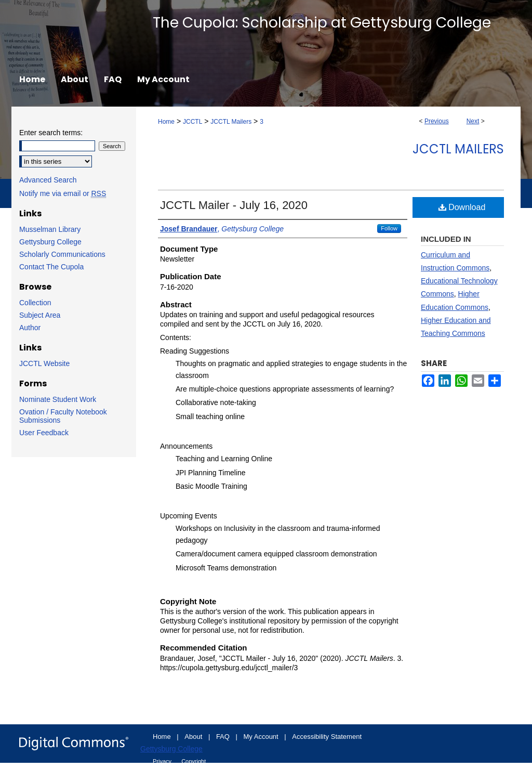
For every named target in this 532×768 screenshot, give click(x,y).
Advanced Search (48, 180)
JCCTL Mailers (231, 122)
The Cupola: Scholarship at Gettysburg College (322, 23)
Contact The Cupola (51, 267)
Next (473, 121)
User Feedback (44, 433)
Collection (35, 303)
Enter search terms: (51, 133)
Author (30, 328)
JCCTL (192, 122)
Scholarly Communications (62, 254)
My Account (262, 737)
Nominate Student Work (58, 399)
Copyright (194, 761)
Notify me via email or (63, 193)
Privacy (163, 761)
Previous (437, 121)
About (194, 737)
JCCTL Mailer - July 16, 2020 (234, 205)
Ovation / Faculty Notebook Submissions (63, 416)
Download (462, 207)
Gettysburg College (50, 242)
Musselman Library (50, 229)
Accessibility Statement (327, 737)
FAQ (224, 737)
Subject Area (40, 315)
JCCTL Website (44, 363)
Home (166, 122)
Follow (389, 228)
